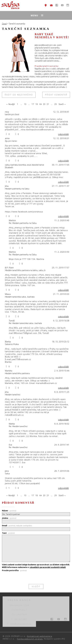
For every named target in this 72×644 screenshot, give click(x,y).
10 (25, 104)
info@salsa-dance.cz (51, 5)
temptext (46, 5)
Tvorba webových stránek (30, 639)
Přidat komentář (56, 95)
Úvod (4, 24)
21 (48, 104)
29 (56, 104)
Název (9, 510)
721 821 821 (21, 619)
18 (37, 104)
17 (33, 104)
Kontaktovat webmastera (40, 636)
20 (44, 104)
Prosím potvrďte (14, 570)
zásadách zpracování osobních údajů (48, 567)
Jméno (9, 518)
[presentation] (22, 578)
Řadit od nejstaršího (19, 95)
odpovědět (63, 134)
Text (8, 533)
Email (17, 525)
